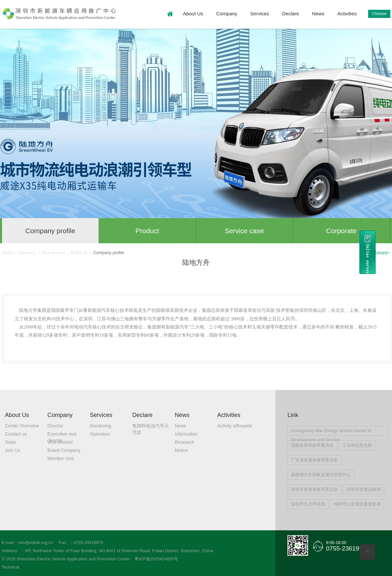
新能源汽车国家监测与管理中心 (321, 475)
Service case (244, 231)
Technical (10, 567)
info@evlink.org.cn (35, 543)
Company (227, 14)
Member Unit (60, 458)
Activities (347, 14)
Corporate (341, 231)
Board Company (64, 450)
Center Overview (22, 426)
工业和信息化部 (357, 445)
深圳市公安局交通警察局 (357, 504)
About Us (193, 14)
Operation (100, 434)
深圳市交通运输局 (364, 489)
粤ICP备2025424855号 (156, 559)
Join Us (13, 450)
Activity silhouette (235, 426)
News (318, 14)
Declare (291, 14)
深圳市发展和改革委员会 (314, 489)
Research (185, 442)
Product (147, 231)
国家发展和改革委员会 (312, 445)
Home (7, 253)
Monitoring (100, 426)
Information (186, 434)
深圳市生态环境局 (308, 504)
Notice (181, 450)
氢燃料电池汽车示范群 (151, 426)
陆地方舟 (80, 253)
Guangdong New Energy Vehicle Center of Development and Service (331, 432)
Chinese (379, 14)
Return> (382, 253)
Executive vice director (62, 434)
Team (10, 442)
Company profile (50, 231)
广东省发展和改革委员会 (314, 460)
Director (55, 426)
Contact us (16, 434)
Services (260, 14)
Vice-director (54, 253)
